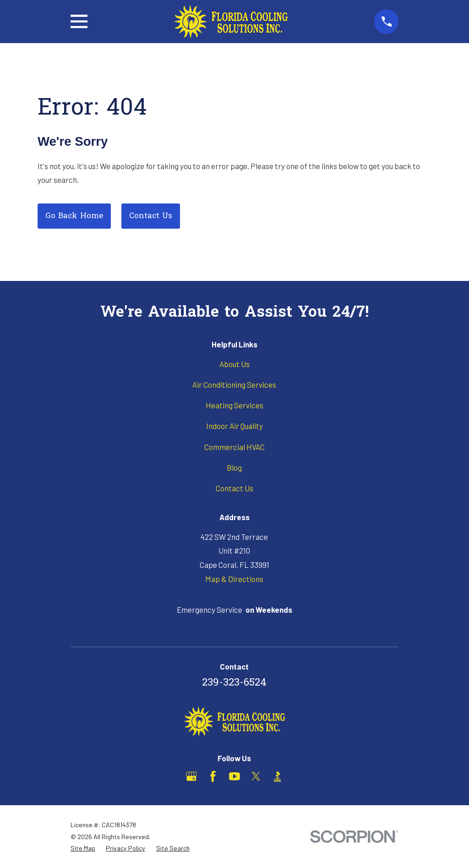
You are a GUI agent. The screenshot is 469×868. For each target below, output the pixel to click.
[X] (256, 776)
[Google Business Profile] (191, 776)
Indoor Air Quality (234, 426)
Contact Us (151, 216)
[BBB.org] (278, 776)
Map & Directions (234, 579)
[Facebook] (213, 776)
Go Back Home (74, 216)
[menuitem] (83, 848)
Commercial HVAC (234, 447)
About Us (234, 364)
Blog (234, 467)
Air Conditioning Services (234, 385)
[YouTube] (234, 776)
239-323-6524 (234, 683)
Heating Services (234, 405)
